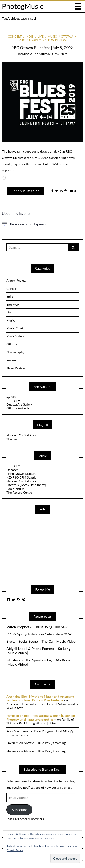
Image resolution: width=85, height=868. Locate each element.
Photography (15, 352)
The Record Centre (19, 492)
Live (40, 37)
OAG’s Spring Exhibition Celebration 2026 (39, 634)
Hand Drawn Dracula (21, 474)
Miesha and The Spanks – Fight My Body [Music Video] (38, 662)
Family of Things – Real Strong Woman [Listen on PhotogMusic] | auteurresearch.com (41, 717)
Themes (12, 439)
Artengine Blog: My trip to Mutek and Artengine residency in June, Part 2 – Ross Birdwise (40, 698)
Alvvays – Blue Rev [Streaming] (45, 743)
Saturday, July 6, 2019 (53, 54)
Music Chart (15, 328)
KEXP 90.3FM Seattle (21, 477)
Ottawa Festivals (18, 408)
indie (30, 37)
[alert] (43, 224)
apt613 (11, 397)
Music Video (15, 336)
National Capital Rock (21, 435)
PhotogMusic (23, 6)
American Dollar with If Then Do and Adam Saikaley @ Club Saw (42, 706)
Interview (13, 304)
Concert (15, 37)
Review (11, 360)
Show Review (56, 40)
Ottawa (67, 37)
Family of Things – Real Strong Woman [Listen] (40, 721)
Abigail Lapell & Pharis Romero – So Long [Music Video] (38, 651)
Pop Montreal (16, 489)
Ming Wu (28, 54)
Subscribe (19, 810)
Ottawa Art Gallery (19, 404)
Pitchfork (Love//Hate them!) (26, 485)
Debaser (12, 470)
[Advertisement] (40, 546)
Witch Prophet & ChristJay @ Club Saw (37, 627)
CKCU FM (13, 401)
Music (52, 37)
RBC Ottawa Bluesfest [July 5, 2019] (42, 48)
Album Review (16, 280)
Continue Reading (25, 191)
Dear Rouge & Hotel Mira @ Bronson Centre (40, 733)
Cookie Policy (15, 850)
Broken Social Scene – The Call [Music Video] (41, 641)
